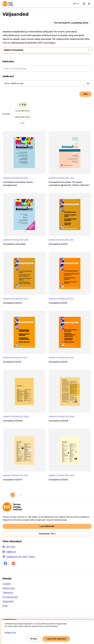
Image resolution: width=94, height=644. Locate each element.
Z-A (24, 105)
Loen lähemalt (47, 526)
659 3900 (11, 547)
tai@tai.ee (11, 552)
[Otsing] (84, 4)
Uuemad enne (22, 111)
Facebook (5, 563)
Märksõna (8, 61)
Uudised (7, 584)
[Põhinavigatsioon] (89, 4)
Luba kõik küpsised (56, 639)
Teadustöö (8, 592)
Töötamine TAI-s (47, 534)
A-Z (22, 123)
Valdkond (8, 76)
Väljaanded (8, 601)
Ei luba (34, 639)
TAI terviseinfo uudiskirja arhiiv (71, 23)
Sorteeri (6, 114)
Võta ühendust (12, 541)
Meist (5, 606)
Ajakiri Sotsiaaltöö (14, 50)
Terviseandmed (10, 597)
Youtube (13, 563)
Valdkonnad (8, 588)
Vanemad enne (22, 117)
